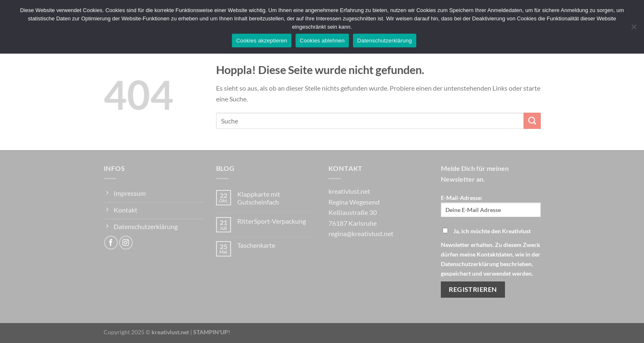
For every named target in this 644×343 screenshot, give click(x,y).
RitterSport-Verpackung (272, 221)
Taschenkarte (256, 245)
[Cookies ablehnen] (634, 29)
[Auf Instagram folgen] (126, 243)
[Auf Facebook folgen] (111, 243)
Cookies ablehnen (322, 41)
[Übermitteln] (532, 121)
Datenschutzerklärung (384, 41)
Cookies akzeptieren (262, 41)
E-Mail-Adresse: (491, 206)
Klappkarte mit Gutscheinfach (259, 198)
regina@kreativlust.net (361, 233)
